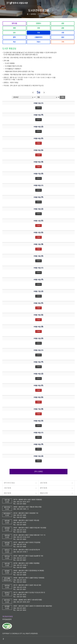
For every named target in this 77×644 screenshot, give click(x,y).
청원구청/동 (7, 493)
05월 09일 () (38, 197)
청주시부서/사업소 (9, 483)
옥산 (14, 42)
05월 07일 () (38, 174)
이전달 (33, 92)
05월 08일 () (38, 185)
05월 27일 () (38, 409)
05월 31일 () (38, 456)
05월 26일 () (38, 397)
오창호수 (38, 23)
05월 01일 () (38, 103)
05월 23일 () (38, 362)
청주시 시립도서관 (42, 3)
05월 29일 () (38, 433)
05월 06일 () (38, 162)
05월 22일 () (38, 350)
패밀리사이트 (44, 493)
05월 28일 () (38, 421)
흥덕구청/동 (44, 488)
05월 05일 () (38, 150)
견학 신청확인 (38, 472)
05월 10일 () (38, 209)
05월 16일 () (38, 280)
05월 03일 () (38, 127)
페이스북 (3, 639)
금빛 (63, 28)
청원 (14, 28)
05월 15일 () (38, 268)
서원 (63, 33)
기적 (63, 42)
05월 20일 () (38, 327)
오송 (38, 33)
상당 (63, 23)
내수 (14, 33)
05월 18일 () (38, 303)
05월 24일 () (38, 374)
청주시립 (14, 23)
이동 (62, 97)
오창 (38, 28)
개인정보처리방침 (8, 617)
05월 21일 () (38, 338)
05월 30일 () (38, 444)
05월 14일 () (38, 256)
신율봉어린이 (38, 37)
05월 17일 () (38, 291)
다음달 (44, 92)
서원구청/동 (7, 488)
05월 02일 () (38, 115)
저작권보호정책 (7, 620)
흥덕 (14, 37)
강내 (63, 37)
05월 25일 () (38, 385)
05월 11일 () (38, 221)
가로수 (38, 42)
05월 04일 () (38, 138)
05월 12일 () (38, 232)
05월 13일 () (38, 244)
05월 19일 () (38, 315)
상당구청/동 (44, 483)
